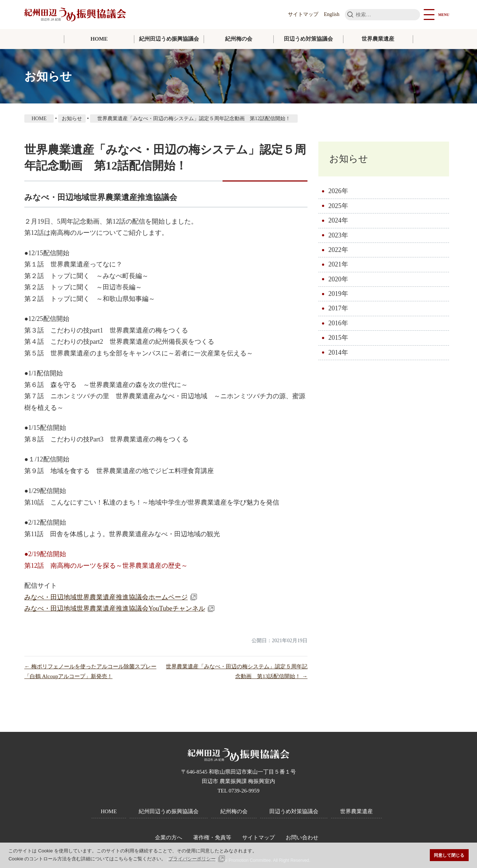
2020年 (338, 279)
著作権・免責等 (212, 838)
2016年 (338, 323)
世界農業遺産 (378, 39)
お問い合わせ (302, 838)
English (332, 14)
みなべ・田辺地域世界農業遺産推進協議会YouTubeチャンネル (115, 608)
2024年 (338, 220)
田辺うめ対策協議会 (308, 39)
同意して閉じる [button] (449, 855)
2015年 (338, 338)
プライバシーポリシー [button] (192, 859)
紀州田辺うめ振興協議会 (169, 39)
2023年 (338, 235)
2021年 (338, 264)
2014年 (338, 353)
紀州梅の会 (239, 39)
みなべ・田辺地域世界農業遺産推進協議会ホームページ (106, 597)
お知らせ (349, 159)
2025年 (338, 206)
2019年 (338, 294)
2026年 (338, 191)
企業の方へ (169, 838)
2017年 (338, 309)
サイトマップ (303, 14)
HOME (99, 39)
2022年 (338, 250)
